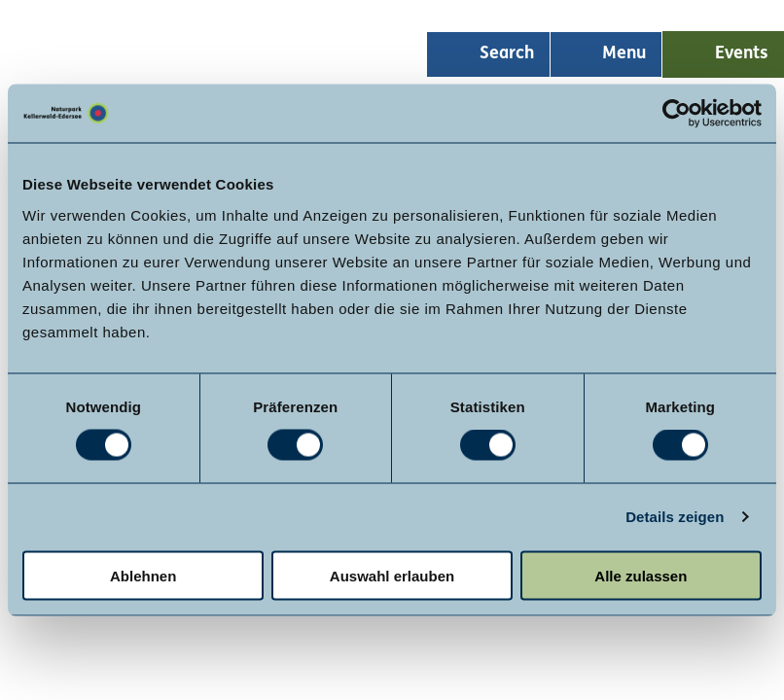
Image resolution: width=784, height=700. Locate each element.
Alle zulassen (641, 575)
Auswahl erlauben (392, 575)
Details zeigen (675, 517)
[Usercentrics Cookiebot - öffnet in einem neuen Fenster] (677, 114)
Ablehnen (143, 575)
